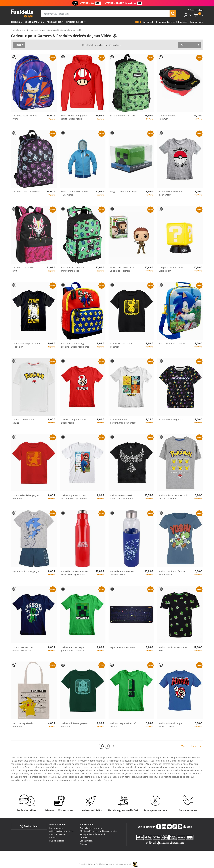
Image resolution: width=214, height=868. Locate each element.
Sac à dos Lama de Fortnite (26, 192)
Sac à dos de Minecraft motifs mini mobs (73, 269)
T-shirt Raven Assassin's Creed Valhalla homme (122, 497)
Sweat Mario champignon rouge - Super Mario (74, 117)
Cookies (84, 838)
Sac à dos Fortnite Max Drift (24, 269)
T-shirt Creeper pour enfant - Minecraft (23, 649)
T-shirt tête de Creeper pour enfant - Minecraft (73, 649)
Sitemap (84, 844)
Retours (53, 838)
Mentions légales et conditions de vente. (98, 831)
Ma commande (56, 828)
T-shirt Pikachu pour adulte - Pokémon (26, 345)
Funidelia (15, 30)
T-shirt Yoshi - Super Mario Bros (173, 649)
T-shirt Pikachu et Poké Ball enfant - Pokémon (173, 497)
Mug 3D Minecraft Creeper (124, 192)
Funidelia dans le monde (91, 828)
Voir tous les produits (192, 746)
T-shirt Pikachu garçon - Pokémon (122, 345)
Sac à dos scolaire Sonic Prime (25, 117)
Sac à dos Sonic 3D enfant (172, 344)
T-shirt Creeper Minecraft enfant (123, 725)
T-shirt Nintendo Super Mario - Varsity (171, 725)
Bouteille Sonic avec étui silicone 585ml (123, 573)
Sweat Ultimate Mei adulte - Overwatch (75, 193)
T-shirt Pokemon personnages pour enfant (123, 421)
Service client (29, 826)
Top (137, 22)
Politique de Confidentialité (92, 834)
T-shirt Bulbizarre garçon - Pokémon (75, 725)
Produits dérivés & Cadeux (34, 30)
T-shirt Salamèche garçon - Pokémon (26, 497)
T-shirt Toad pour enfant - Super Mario (75, 421)
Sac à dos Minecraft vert (122, 116)
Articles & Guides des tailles (62, 831)
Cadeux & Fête (75, 22)
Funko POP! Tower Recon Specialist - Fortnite (123, 269)
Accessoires (54, 22)
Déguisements (33, 22)
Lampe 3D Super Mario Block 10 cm (171, 269)
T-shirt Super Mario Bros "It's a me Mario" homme (74, 497)
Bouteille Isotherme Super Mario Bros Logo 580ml (75, 573)
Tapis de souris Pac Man (122, 647)
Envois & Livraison (58, 834)
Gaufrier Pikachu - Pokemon (168, 117)
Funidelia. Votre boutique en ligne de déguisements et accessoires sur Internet (22, 14)
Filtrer (18, 45)
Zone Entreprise (87, 841)
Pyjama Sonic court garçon (26, 571)
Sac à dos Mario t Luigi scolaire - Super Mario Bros (75, 345)
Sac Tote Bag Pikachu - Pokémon (24, 725)
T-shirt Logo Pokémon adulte (23, 421)
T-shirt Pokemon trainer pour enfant (171, 193)
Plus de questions (57, 841)
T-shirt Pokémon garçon (171, 420)
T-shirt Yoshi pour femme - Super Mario (173, 573)
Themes (15, 22)
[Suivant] (113, 746)
